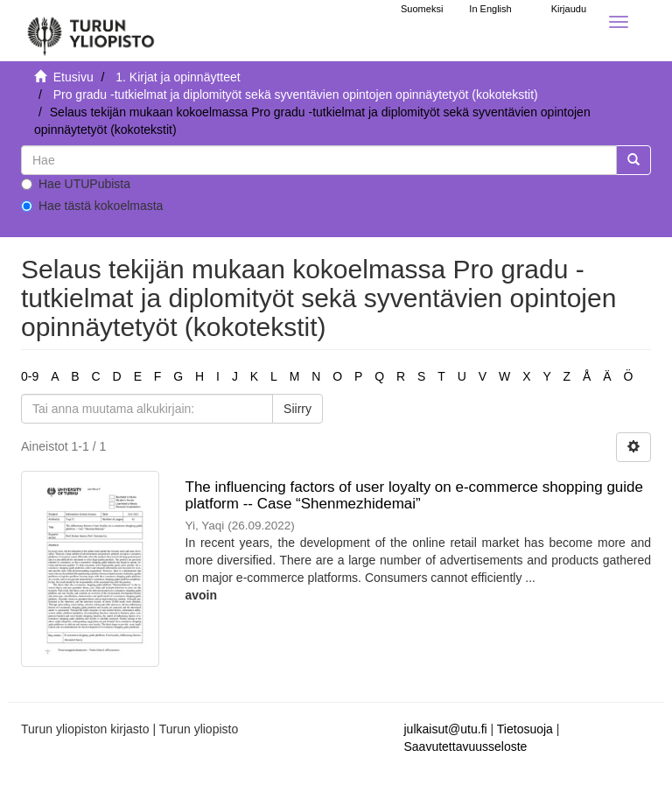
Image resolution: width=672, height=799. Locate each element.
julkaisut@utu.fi (446, 729)
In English (490, 9)
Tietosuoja (525, 729)
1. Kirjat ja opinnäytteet (178, 77)
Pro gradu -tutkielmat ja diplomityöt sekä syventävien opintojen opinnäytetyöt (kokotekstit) (296, 95)
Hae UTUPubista (76, 184)
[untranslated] (319, 160)
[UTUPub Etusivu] (91, 31)
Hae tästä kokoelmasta (92, 206)
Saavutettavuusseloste (466, 746)
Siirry (297, 409)
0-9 (30, 376)
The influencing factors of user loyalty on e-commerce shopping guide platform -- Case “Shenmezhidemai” (415, 495)
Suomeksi (422, 9)
